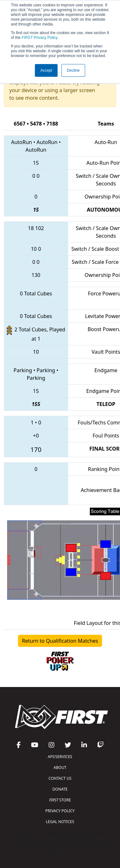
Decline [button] (73, 70)
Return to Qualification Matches (60, 641)
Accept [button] (46, 70)
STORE (60, 800)
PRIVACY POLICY (60, 811)
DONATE (60, 789)
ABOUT (60, 767)
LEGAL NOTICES (60, 822)
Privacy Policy (39, 38)
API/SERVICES (60, 757)
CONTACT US (60, 778)
